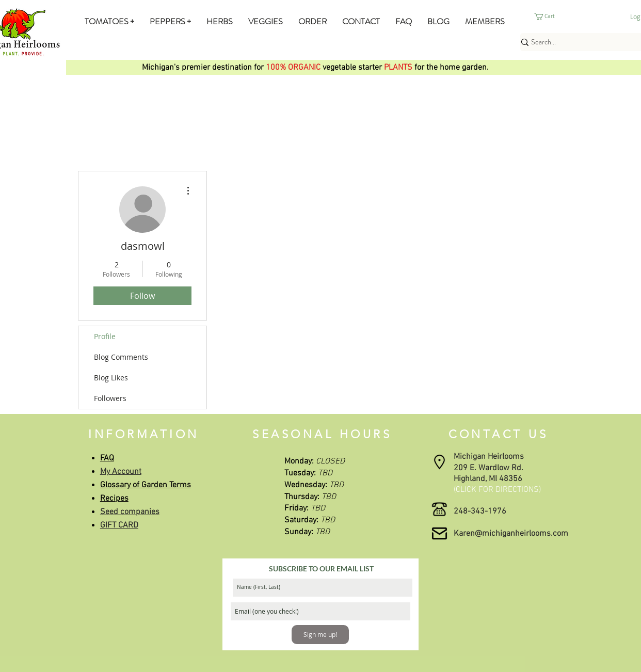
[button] (109, 21)
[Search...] (582, 42)
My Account (121, 472)
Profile (105, 336)
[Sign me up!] (320, 635)
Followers (110, 398)
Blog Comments (121, 357)
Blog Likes (111, 378)
